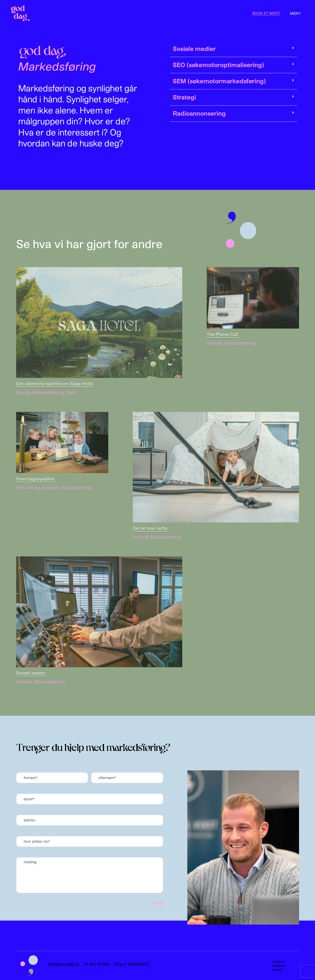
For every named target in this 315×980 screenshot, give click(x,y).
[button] (233, 50)
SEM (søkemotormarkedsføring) (219, 81)
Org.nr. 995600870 (132, 964)
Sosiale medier (194, 49)
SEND (158, 903)
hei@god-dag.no (63, 964)
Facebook (279, 961)
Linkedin (278, 970)
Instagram (279, 966)
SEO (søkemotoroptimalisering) (218, 65)
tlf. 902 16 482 (97, 964)
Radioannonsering (199, 113)
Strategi (184, 97)
